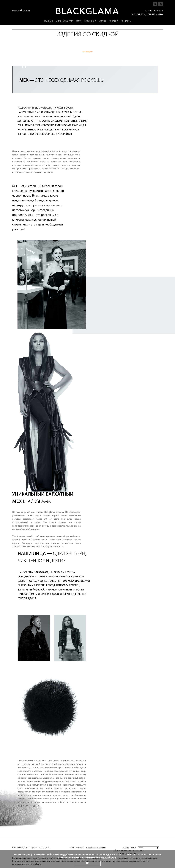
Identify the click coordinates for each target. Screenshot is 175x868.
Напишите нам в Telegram (155, 3)
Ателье (126, 848)
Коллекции (90, 21)
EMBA (79, 21)
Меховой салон (21, 11)
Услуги (102, 21)
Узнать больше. (109, 858)
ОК (88, 863)
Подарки (113, 21)
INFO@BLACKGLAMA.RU (96, 848)
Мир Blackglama (64, 21)
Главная (48, 21)
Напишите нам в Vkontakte (161, 3)
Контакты (126, 21)
